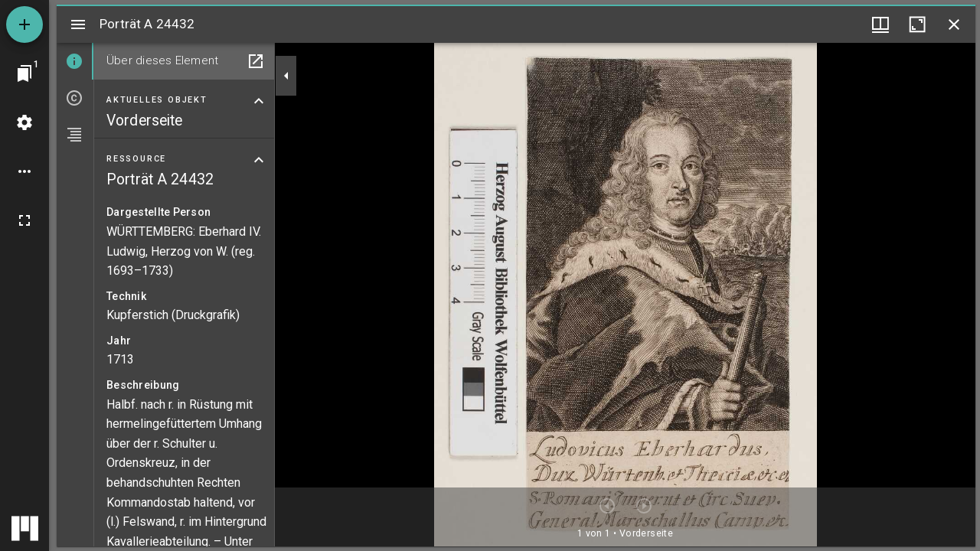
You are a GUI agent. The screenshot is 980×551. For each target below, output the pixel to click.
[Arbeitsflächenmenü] (24, 122)
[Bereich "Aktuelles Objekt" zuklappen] (259, 101)
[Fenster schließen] (954, 24)
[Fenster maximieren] (917, 24)
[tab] (75, 61)
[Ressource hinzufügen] (24, 24)
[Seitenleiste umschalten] (78, 24)
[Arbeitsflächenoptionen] (24, 171)
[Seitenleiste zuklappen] (286, 76)
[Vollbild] (24, 220)
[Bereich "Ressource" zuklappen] (259, 160)
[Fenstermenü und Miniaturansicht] (880, 24)
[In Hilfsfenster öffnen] (256, 61)
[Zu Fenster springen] (24, 73)
